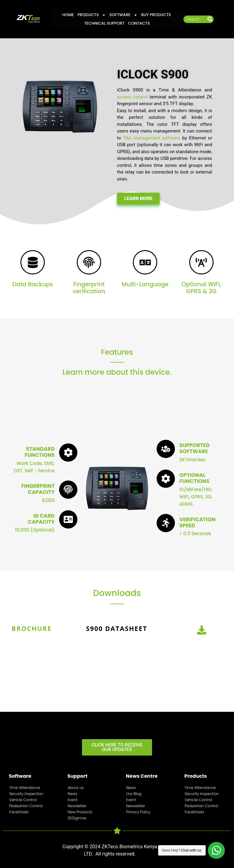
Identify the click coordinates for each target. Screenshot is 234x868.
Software (123, 15)
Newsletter (77, 806)
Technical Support (104, 23)
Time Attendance (25, 788)
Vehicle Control (23, 800)
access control (132, 97)
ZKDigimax (77, 818)
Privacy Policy (138, 812)
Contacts (139, 23)
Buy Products (156, 15)
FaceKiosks (19, 812)
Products (92, 15)
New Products (80, 812)
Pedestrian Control (26, 806)
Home (68, 15)
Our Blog (134, 794)
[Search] (210, 19)
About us (76, 788)
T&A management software (151, 138)
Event (73, 800)
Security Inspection (26, 794)
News (73, 794)
